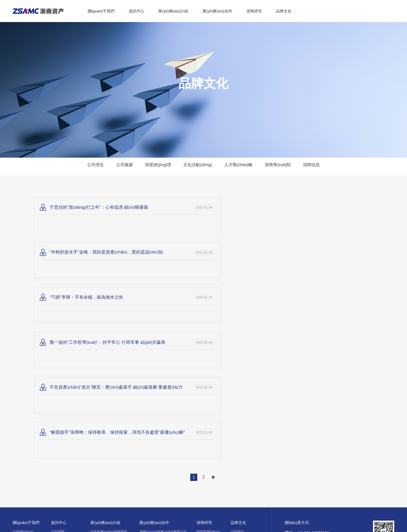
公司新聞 (58, 373)
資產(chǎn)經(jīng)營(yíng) (110, 397)
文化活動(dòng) (242, 397)
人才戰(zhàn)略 (242, 405)
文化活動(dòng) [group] (197, 166)
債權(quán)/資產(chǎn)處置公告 (163, 373)
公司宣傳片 (21, 412)
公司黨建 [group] (119, 166)
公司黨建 (237, 381)
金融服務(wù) (100, 405)
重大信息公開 (61, 420)
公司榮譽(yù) (22, 405)
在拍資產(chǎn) (151, 389)
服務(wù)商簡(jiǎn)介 (155, 397)
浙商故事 (58, 381)
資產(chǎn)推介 (151, 381)
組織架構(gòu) (23, 389)
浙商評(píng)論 (208, 381)
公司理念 (237, 373)
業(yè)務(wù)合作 (217, 11)
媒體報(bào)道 (62, 389)
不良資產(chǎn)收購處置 (109, 373)
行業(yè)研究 (206, 389)
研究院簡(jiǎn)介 (209, 373)
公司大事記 (21, 397)
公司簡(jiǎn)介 (23, 373)
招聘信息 (237, 420)
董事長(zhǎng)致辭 (27, 381)
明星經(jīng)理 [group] (155, 166)
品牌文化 (284, 11)
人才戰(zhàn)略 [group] (241, 166)
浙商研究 (254, 11)
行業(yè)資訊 (60, 397)
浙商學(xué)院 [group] (283, 166)
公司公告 (58, 412)
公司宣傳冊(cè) (24, 420)
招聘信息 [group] (319, 166)
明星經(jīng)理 (241, 389)
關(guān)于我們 (101, 11)
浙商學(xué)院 (241, 412)
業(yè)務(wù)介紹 (173, 11)
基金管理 (97, 389)
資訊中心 (137, 11)
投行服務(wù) (100, 381)
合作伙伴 (19, 428)
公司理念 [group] (88, 166)
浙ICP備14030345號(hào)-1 (177, 459)
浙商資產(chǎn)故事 (66, 405)
